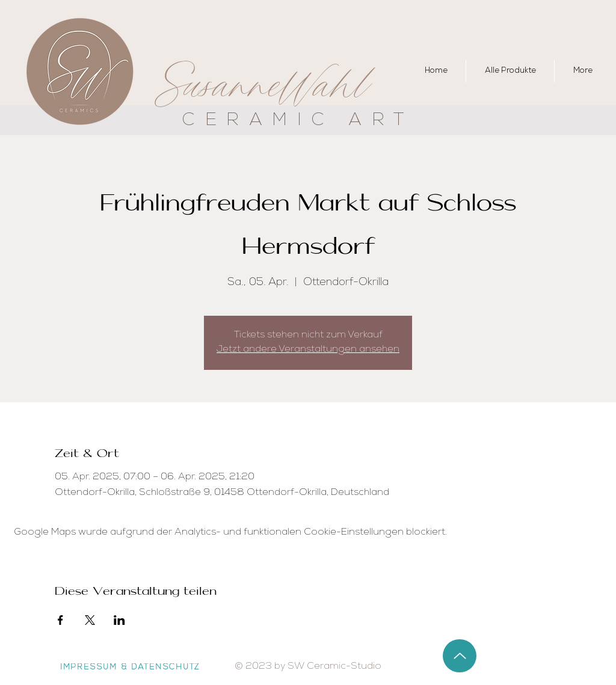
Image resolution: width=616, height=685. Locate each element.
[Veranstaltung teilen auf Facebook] (60, 620)
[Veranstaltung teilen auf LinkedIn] (119, 620)
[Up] (460, 656)
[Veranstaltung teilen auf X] (90, 620)
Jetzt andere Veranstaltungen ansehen (308, 350)
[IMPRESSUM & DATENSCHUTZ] (130, 668)
